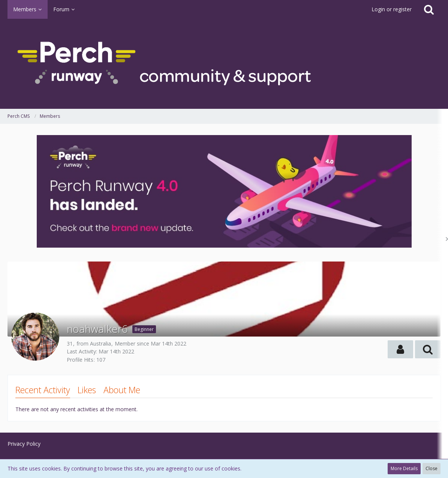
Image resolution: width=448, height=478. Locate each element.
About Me (122, 390)
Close (432, 468)
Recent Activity (43, 390)
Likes (87, 390)
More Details (404, 468)
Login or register (392, 9)
